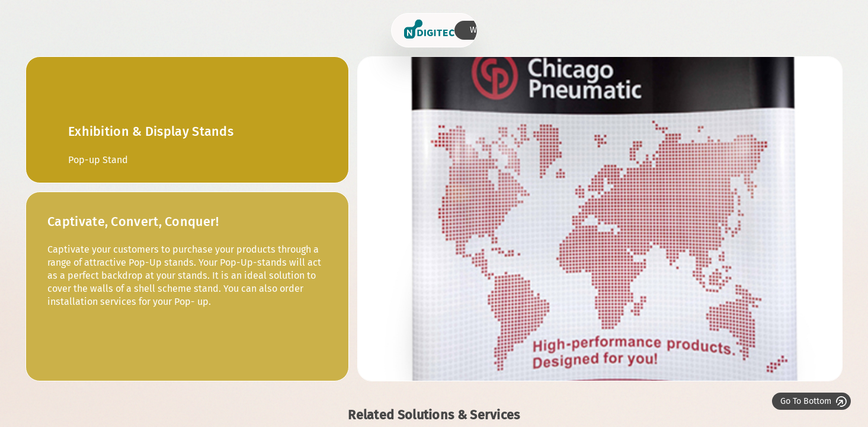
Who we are (784, 30)
